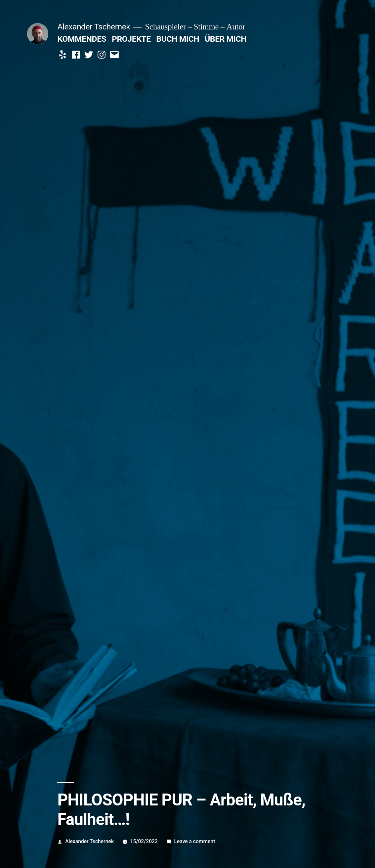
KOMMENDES (82, 39)
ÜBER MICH (226, 39)
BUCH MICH (178, 39)
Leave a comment (195, 841)
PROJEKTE (131, 39)
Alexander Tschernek (94, 27)
